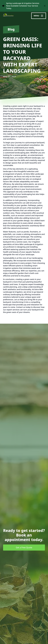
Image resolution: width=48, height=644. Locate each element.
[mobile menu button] (39, 16)
